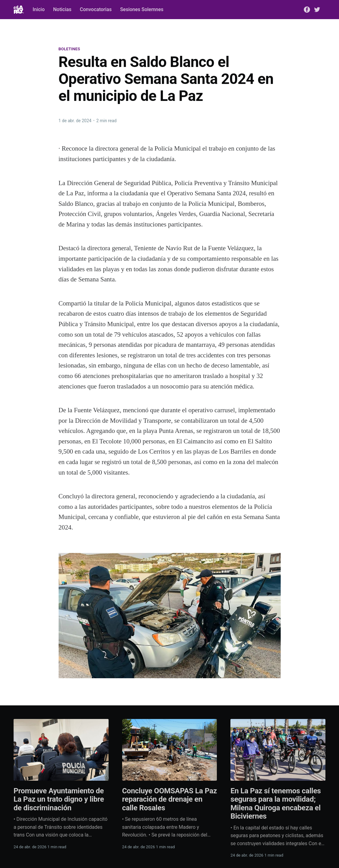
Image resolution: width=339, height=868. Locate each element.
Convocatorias (96, 9)
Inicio (39, 9)
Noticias (62, 9)
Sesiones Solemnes (142, 9)
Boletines (69, 49)
